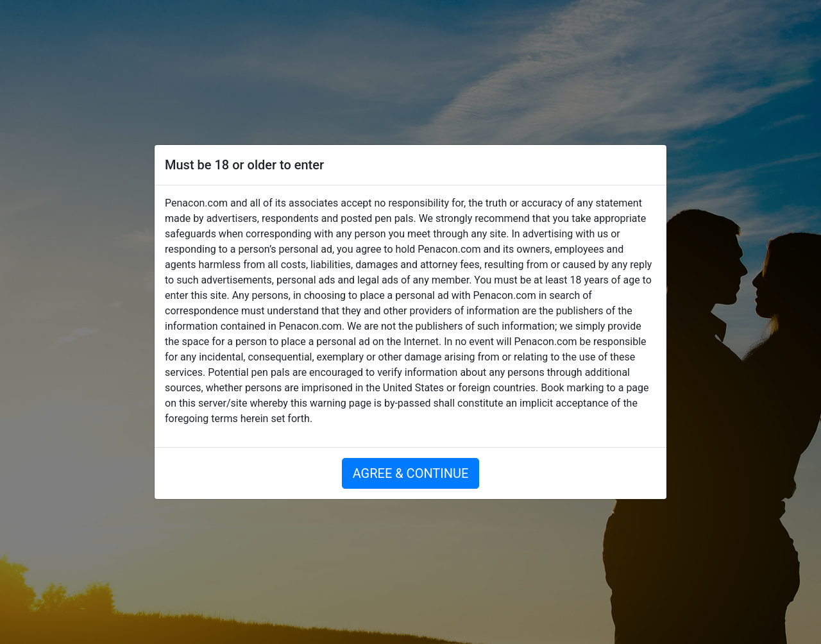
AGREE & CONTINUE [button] (411, 473)
